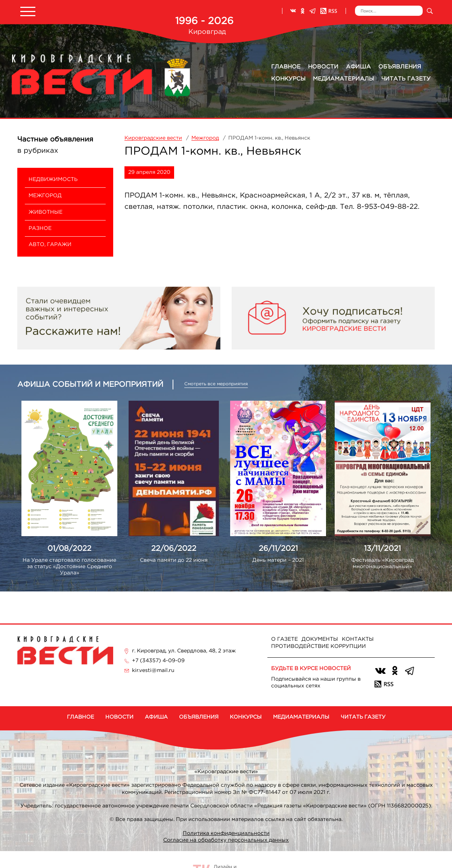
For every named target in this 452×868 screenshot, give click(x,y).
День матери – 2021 (278, 560)
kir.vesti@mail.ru (153, 670)
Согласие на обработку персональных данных (226, 840)
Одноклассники (303, 11)
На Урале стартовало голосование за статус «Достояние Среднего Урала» (69, 567)
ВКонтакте (293, 11)
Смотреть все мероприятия (216, 384)
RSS (329, 11)
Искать (430, 11)
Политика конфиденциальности (226, 833)
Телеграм (312, 11)
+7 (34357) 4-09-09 (158, 661)
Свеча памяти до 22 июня (174, 560)
